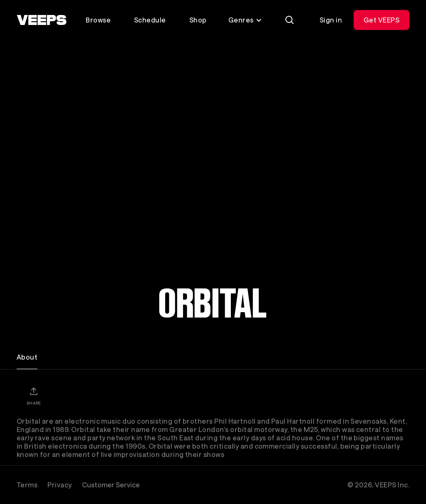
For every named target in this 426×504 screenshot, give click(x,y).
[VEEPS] (42, 20)
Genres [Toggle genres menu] (245, 20)
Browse (98, 20)
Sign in (331, 20)
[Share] (34, 396)
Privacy (59, 485)
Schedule (150, 20)
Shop (198, 20)
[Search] (290, 20)
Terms (27, 485)
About (27, 357)
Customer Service (111, 485)
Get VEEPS (381, 20)
